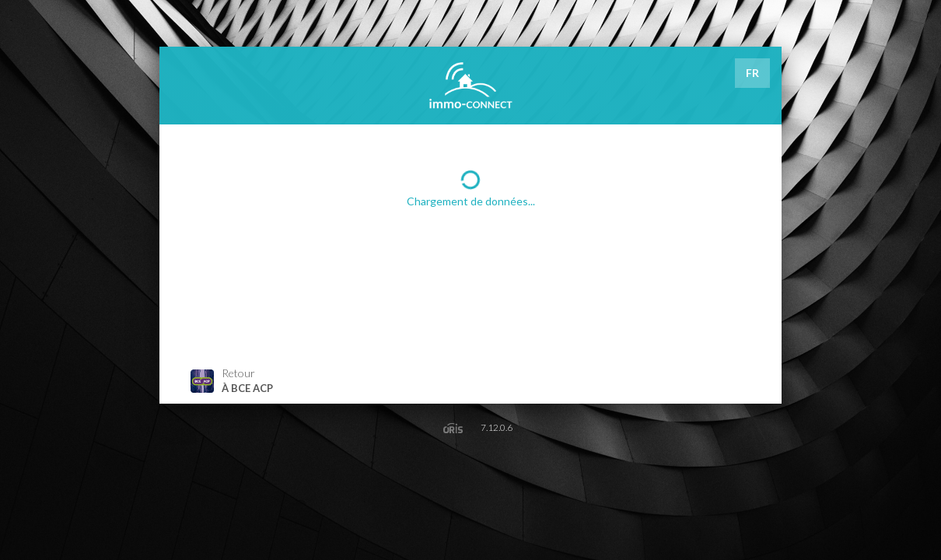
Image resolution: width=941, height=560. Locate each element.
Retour (232, 381)
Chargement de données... (471, 187)
